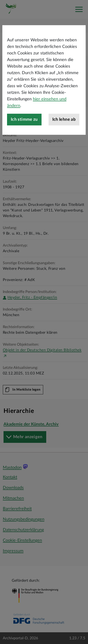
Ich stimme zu (24, 132)
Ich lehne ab (64, 132)
